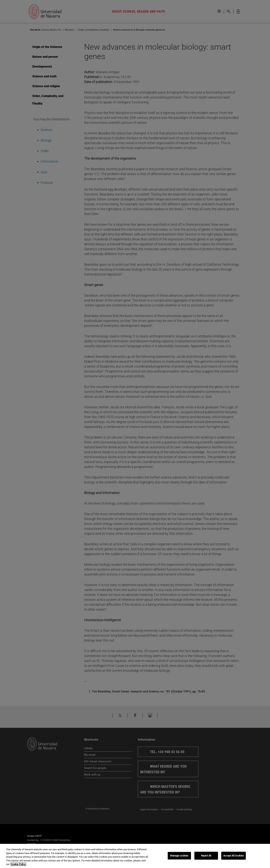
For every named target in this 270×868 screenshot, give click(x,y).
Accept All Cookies (234, 856)
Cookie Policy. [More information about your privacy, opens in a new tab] (18, 864)
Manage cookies (179, 856)
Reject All (206, 856)
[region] (135, 856)
